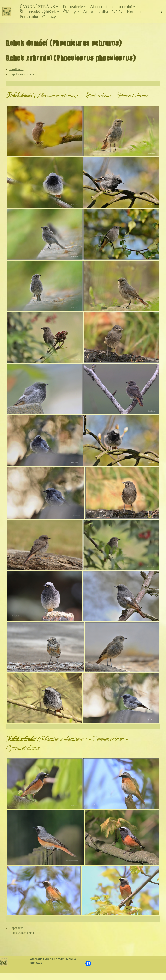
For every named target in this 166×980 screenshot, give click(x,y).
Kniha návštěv (110, 12)
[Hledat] (161, 12)
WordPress (26, 976)
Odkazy (49, 17)
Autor (88, 12)
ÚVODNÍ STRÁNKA (39, 7)
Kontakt (134, 12)
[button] (85, 7)
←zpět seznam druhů (21, 74)
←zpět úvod (16, 69)
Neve (6, 976)
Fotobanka (29, 17)
